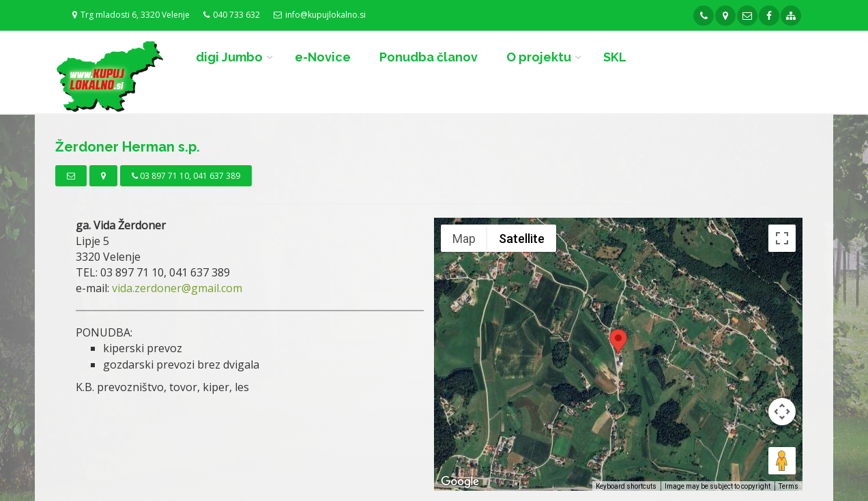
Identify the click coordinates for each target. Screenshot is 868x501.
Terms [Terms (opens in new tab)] (789, 486)
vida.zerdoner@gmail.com (177, 288)
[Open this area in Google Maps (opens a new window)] (460, 482)
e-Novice (323, 57)
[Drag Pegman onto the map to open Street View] (782, 461)
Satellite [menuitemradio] (522, 239)
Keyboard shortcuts (626, 486)
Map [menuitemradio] (464, 239)
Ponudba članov (429, 57)
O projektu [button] (539, 57)
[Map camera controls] (782, 412)
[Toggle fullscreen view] (782, 238)
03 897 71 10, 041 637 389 (186, 176)
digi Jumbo (229, 57)
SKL (615, 57)
